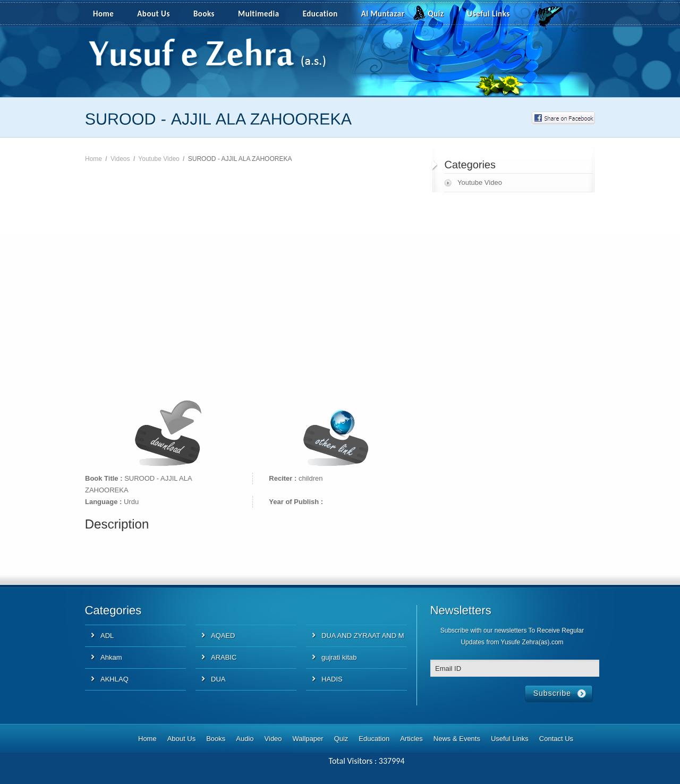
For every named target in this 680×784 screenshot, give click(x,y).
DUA (218, 679)
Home (103, 14)
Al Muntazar (383, 14)
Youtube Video (159, 159)
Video (273, 739)
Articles (411, 739)
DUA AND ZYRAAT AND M (363, 636)
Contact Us (556, 739)
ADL (107, 636)
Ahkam (111, 657)
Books (204, 14)
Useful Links (489, 14)
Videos (120, 159)
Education (320, 14)
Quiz (436, 14)
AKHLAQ (114, 679)
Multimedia (265, 14)
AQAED (223, 636)
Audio (245, 739)
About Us (154, 14)
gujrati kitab (339, 657)
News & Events (457, 739)
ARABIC (224, 657)
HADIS (332, 679)
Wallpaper (308, 739)
